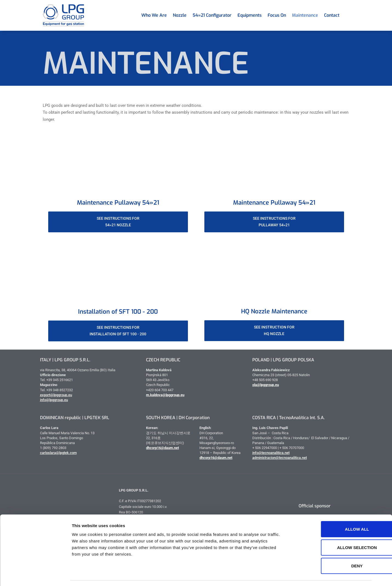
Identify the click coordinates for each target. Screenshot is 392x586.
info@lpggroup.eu (54, 400)
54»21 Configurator (212, 15)
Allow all (332, 513)
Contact (332, 15)
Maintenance (305, 15)
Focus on (277, 15)
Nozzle (180, 15)
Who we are (154, 15)
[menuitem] (345, 15)
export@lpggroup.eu (56, 395)
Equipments (250, 15)
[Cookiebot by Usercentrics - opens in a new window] (35, 575)
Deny (332, 550)
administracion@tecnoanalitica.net (280, 458)
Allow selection (332, 531)
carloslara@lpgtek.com (58, 453)
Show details (287, 575)
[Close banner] (384, 507)
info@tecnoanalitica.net (271, 453)
